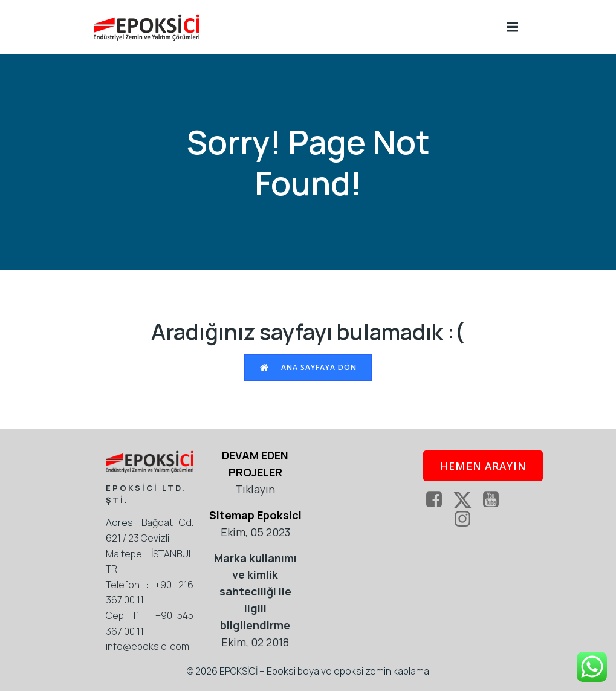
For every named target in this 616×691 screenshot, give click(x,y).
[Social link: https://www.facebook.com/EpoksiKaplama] (439, 500)
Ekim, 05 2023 (255, 532)
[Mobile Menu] (513, 27)
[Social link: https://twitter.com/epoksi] (467, 500)
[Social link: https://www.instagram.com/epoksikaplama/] (467, 519)
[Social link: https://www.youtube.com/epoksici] (495, 500)
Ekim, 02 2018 (255, 642)
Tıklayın (255, 489)
